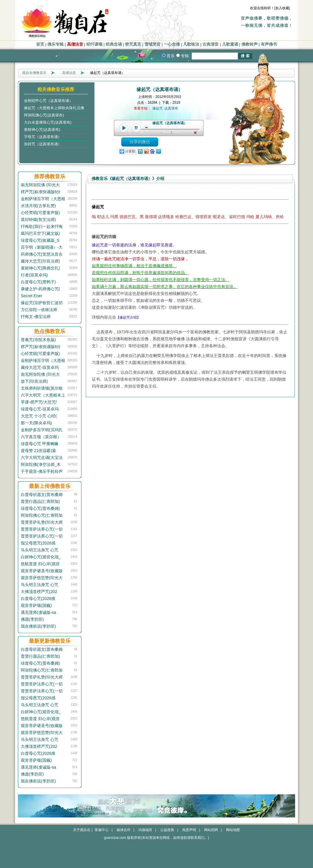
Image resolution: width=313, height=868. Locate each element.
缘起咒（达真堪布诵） (170, 123)
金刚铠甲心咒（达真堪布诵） (48, 101)
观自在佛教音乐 (34, 73)
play (124, 128)
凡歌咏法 (191, 44)
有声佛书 (269, 44)
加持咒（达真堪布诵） (43, 144)
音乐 (171, 56)
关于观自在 (82, 830)
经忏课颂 (94, 44)
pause (136, 128)
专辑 (185, 56)
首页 (40, 44)
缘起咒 (158, 108)
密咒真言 (133, 44)
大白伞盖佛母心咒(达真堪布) (48, 122)
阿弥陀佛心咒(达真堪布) (44, 115)
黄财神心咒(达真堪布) (42, 130)
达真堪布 (171, 108)
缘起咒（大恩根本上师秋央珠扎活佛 (54, 108)
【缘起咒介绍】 (128, 317)
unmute (196, 133)
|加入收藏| (282, 8)
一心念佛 (172, 44)
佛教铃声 (249, 44)
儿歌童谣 (230, 44)
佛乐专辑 (55, 44)
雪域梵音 (152, 44)
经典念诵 (114, 44)
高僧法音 (75, 44)
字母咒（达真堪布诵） (43, 137)
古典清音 (210, 44)
